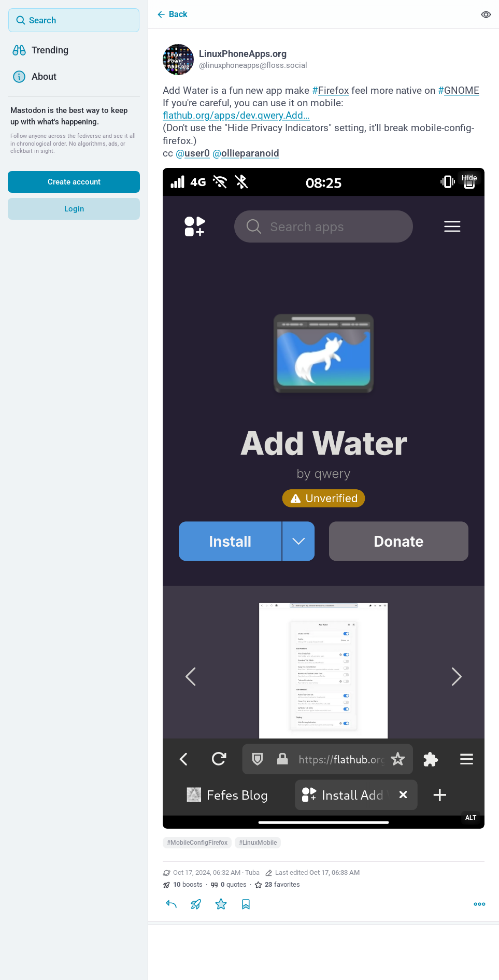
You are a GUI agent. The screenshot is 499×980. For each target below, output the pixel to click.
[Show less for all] (486, 14)
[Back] (312, 14)
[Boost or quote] (196, 904)
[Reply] (171, 904)
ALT (471, 818)
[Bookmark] (246, 904)
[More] (479, 904)
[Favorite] (221, 904)
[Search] (74, 20)
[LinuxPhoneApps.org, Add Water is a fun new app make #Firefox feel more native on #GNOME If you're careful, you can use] (324, 477)
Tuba (252, 872)
